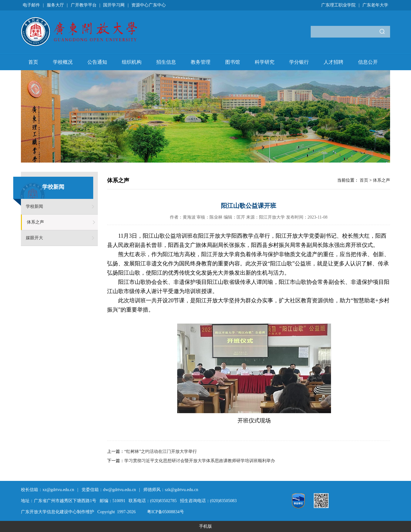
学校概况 (63, 62)
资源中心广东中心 (149, 5)
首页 (33, 62)
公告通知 (97, 62)
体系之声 (35, 222)
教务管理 (201, 62)
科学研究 (265, 62)
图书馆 (233, 62)
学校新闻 (34, 206)
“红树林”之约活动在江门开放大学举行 (161, 451)
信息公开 (368, 62)
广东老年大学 (375, 5)
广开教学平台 (84, 5)
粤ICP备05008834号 (166, 512)
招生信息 (166, 62)
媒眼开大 (34, 238)
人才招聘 (333, 62)
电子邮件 (31, 5)
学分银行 (299, 62)
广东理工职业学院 (338, 5)
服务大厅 (55, 5)
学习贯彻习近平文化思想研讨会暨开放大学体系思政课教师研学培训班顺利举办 (200, 461)
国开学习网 (114, 5)
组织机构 (132, 62)
